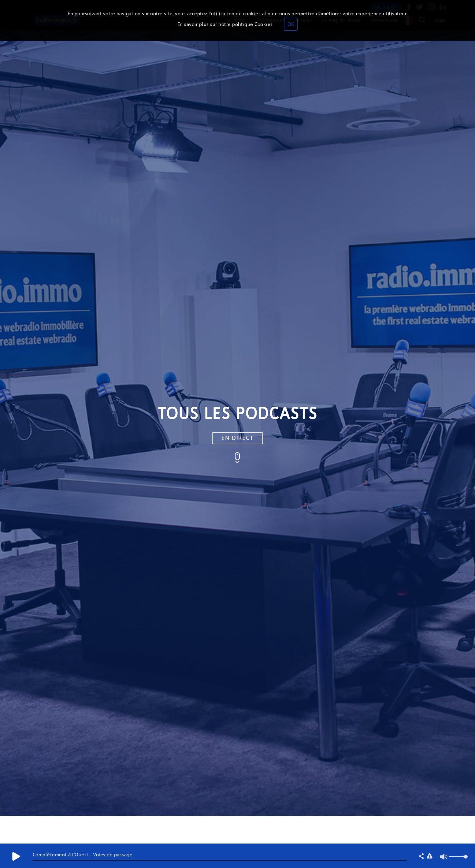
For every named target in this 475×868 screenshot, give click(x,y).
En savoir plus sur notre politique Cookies (225, 24)
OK (291, 24)
